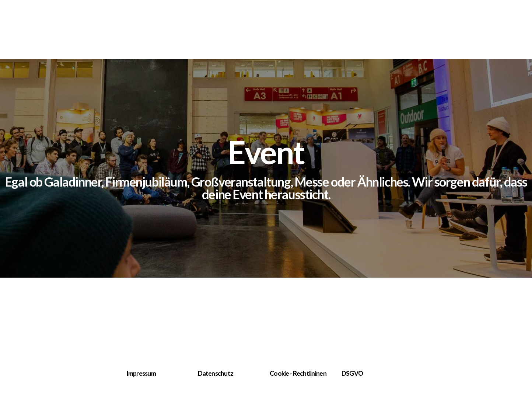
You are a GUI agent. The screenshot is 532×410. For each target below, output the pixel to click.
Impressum (141, 373)
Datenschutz (216, 373)
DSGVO (352, 373)
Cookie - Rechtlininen (298, 373)
